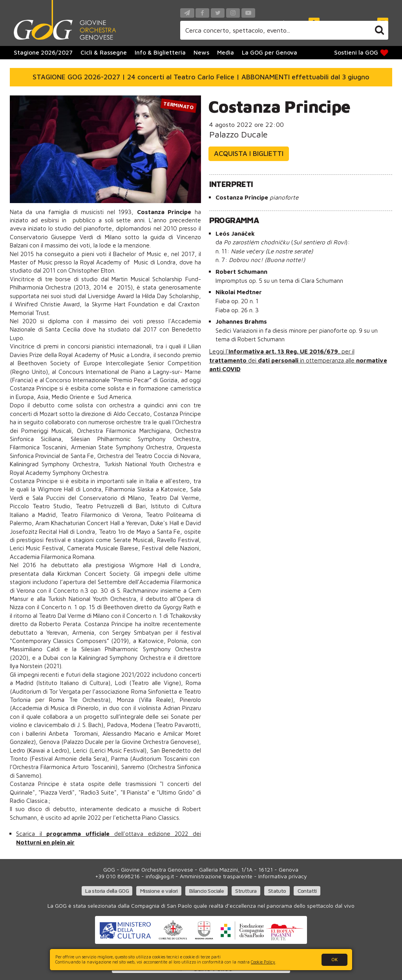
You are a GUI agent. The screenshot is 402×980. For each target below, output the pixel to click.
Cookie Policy (263, 962)
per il (348, 351)
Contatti (307, 891)
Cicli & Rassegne (104, 52)
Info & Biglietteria (160, 52)
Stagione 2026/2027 (43, 52)
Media (226, 52)
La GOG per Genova (270, 52)
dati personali (279, 360)
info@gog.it (160, 876)
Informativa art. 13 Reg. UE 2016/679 (283, 351)
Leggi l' (219, 351)
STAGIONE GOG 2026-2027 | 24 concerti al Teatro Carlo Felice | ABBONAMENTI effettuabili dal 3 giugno (201, 77)
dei (253, 360)
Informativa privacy (283, 876)
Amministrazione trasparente (216, 876)
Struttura (246, 891)
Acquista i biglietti (249, 153)
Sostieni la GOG (362, 52)
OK (334, 959)
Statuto (277, 891)
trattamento (229, 360)
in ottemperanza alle (328, 360)
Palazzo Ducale (238, 134)
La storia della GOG (107, 891)
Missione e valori (159, 891)
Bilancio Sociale (207, 891)
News (201, 52)
